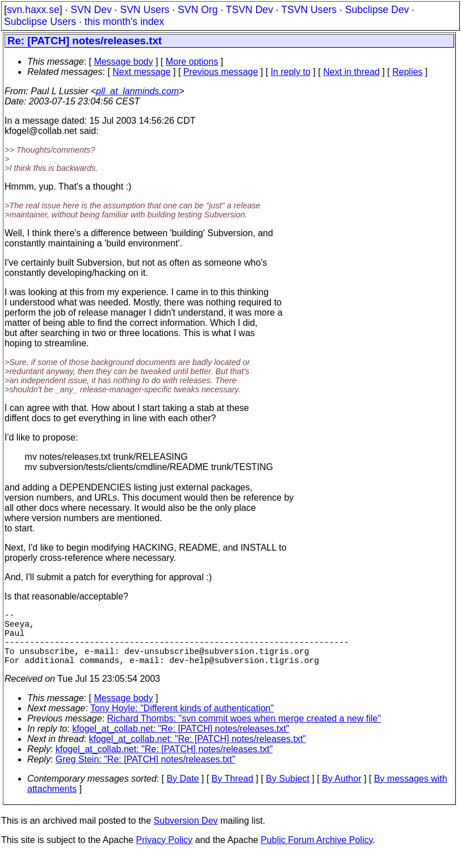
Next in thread (351, 72)
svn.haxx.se (33, 10)
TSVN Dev (250, 10)
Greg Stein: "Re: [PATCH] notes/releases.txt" (146, 773)
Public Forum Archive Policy (317, 854)
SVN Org (198, 10)
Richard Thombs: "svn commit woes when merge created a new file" (244, 732)
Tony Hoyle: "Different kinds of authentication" (182, 722)
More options (192, 62)
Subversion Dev (186, 834)
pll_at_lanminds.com (137, 91)
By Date (183, 792)
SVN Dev (91, 10)
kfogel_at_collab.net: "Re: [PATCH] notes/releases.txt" (181, 742)
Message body (123, 62)
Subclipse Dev (377, 10)
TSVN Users (309, 10)
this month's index (124, 22)
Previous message (221, 72)
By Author (341, 792)
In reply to (291, 72)
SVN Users (144, 10)
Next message (141, 72)
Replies (407, 72)
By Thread (233, 792)
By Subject (287, 792)
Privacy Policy (164, 854)
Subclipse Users (40, 22)
